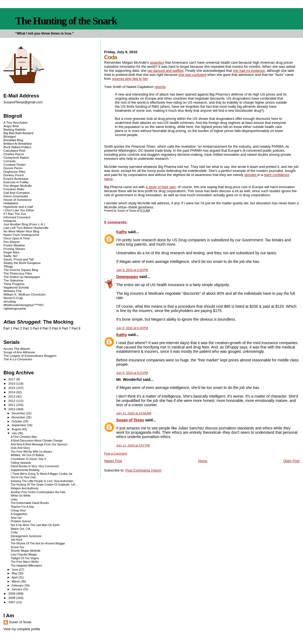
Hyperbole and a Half (18, 207)
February (18, 585)
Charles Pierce (14, 154)
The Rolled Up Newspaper (22, 277)
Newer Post (113, 461)
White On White (21, 496)
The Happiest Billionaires (26, 566)
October (17, 421)
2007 (12, 602)
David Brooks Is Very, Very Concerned (35, 466)
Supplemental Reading (25, 470)
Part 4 (37, 328)
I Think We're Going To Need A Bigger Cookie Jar (42, 474)
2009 (12, 593)
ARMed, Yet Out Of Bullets (27, 455)
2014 (12, 392)
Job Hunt (16, 540)
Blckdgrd (10, 136)
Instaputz (10, 221)
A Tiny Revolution (16, 122)
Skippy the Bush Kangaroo (22, 263)
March (16, 581)
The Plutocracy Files (18, 273)
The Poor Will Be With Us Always (32, 452)
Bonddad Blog (13, 140)
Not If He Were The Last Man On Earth (35, 525)
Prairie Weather (14, 245)
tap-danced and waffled (165, 71)
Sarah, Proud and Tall (18, 259)
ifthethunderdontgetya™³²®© (24, 305)
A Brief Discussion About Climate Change (37, 441)
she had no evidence (249, 71)
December (19, 413)
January (17, 589)
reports (160, 87)
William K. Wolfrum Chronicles (25, 294)
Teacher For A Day (22, 507)
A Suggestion (19, 514)
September (19, 425)
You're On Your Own (23, 477)
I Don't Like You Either (19, 210)
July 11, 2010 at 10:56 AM (134, 413)
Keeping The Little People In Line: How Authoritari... (43, 481)
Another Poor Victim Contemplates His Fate (38, 492)
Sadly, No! (11, 256)
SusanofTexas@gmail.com (23, 102)
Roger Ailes (11, 252)
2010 (12, 409)
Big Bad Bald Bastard (18, 133)
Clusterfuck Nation (16, 157)
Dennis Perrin (13, 168)
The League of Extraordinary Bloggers (30, 356)
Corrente (10, 161)
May (15, 573)
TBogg (8, 266)
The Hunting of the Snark (66, 21)
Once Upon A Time (17, 238)
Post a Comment (116, 453)
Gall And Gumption (17, 193)
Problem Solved (21, 521)
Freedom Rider (14, 189)
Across (17, 349)
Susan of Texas (130, 420)
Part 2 (18, 328)
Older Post (291, 461)
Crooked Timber (15, 165)
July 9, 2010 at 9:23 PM (132, 373)
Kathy (122, 232)
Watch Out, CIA (21, 529)
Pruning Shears (14, 249)
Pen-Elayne (12, 242)
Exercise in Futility (16, 182)
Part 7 (66, 328)
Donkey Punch (14, 175)
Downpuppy (127, 277)
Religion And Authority (25, 488)
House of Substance (18, 200)
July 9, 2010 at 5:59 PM (132, 270)
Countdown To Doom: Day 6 (28, 459)
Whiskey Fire (13, 291)
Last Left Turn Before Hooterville (26, 228)
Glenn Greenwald (16, 196)
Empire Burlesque (16, 179)
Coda (14, 532)
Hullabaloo (11, 203)
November (19, 417)
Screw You (17, 547)
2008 (12, 598)
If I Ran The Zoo (15, 214)
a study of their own (161, 187)
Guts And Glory (20, 448)
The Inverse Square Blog (21, 270)
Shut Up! (16, 518)
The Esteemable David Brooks (30, 503)
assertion (157, 62)
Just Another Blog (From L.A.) (24, 224)
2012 (12, 401)
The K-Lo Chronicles (18, 359)
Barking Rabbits (15, 129)
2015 (12, 388)
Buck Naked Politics (17, 147)
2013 (12, 396)
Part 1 (8, 328)
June (15, 570)
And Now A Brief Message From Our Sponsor (39, 444)
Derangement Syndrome (26, 536)
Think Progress (14, 284)
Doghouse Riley (15, 172)
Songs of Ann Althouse (19, 352)
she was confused (192, 75)
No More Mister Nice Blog (21, 231)
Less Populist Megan (24, 555)
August (17, 429)
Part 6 (57, 328)
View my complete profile (22, 629)
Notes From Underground (21, 235)
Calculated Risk (14, 150)
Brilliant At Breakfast (18, 143)
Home (203, 461)
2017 (12, 379)
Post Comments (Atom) (143, 470)
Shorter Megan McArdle (26, 551)
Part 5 (47, 328)
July (15, 433)
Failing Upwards (21, 463)
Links (14, 499)
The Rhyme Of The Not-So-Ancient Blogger (38, 543)
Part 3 (27, 328)
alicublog (10, 301)
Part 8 (76, 328)
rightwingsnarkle (15, 308)
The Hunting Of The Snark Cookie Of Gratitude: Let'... (44, 485)
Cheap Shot (18, 511)
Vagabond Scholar (16, 287)
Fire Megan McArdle (18, 186)
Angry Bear (11, 126)
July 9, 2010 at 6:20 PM (132, 328)
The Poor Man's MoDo (25, 562)
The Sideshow (14, 280)
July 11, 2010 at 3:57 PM (133, 445)
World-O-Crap (13, 298)
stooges (251, 175)
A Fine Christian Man (24, 437)
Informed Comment (17, 217)
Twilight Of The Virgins (25, 558)
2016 (12, 383)
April (15, 577)
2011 (12, 405)
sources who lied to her (130, 79)
